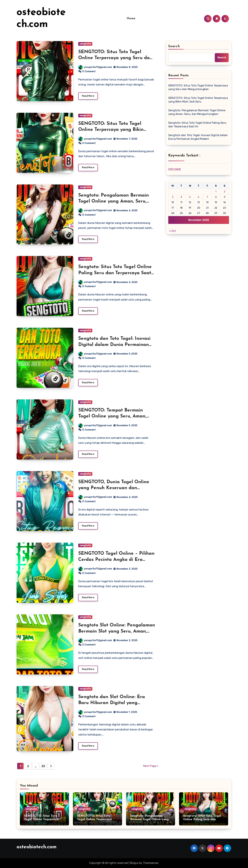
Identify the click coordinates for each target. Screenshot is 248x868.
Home (131, 18)
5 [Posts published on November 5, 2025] (190, 197)
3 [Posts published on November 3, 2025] (173, 197)
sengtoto (85, 44)
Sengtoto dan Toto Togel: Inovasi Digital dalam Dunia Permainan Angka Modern (114, 345)
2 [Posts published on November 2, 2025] (225, 192)
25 (43, 766)
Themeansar (151, 863)
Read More (88, 96)
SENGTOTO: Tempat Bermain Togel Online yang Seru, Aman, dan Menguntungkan (112, 416)
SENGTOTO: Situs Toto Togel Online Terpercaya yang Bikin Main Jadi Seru (111, 130)
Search (174, 46)
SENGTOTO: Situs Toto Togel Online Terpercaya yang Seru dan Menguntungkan (115, 58)
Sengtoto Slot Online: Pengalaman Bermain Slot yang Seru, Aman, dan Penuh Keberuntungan (117, 631)
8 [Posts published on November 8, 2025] (216, 197)
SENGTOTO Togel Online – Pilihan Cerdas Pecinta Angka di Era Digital (116, 560)
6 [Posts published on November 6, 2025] (199, 197)
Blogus (134, 863)
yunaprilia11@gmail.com (95, 67)
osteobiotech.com (37, 847)
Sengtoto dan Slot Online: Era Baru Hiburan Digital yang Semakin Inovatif (112, 703)
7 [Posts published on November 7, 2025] (207, 197)
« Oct (172, 231)
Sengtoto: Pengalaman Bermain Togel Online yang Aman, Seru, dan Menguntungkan (114, 201)
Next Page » (151, 766)
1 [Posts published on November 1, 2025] (216, 192)
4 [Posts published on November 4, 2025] (181, 197)
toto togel (174, 169)
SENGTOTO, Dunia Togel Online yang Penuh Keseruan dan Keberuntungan (114, 488)
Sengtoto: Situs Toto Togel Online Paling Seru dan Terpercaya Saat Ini (115, 273)
